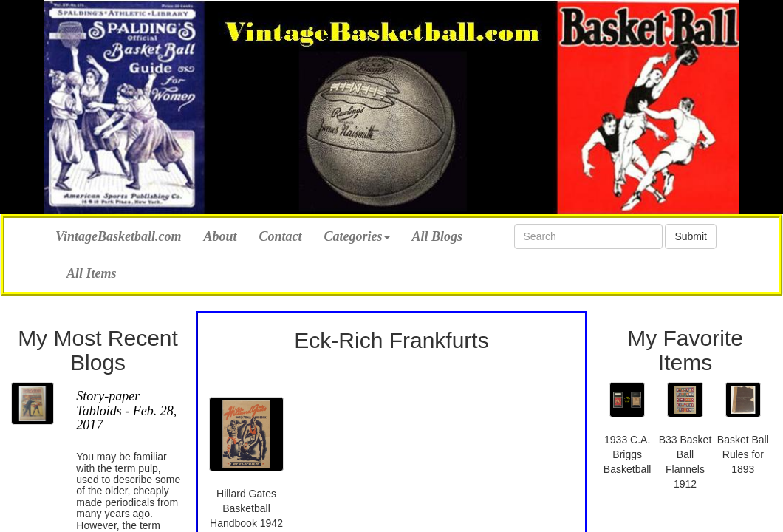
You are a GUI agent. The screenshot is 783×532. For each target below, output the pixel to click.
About (220, 236)
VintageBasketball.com (119, 235)
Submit (691, 236)
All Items (92, 273)
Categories (357, 236)
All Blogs (438, 236)
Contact (281, 236)
